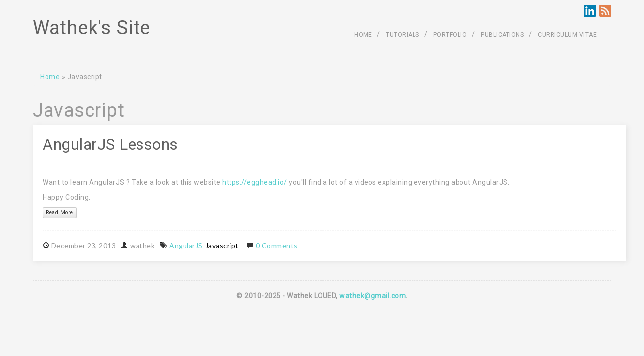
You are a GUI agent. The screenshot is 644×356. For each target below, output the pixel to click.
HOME (363, 35)
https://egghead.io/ (255, 182)
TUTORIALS (403, 35)
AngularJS (186, 245)
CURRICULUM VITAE (567, 35)
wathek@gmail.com (372, 296)
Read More (60, 212)
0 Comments (277, 245)
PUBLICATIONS (502, 35)
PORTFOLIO (450, 35)
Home (50, 77)
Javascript (222, 245)
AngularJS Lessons (110, 145)
